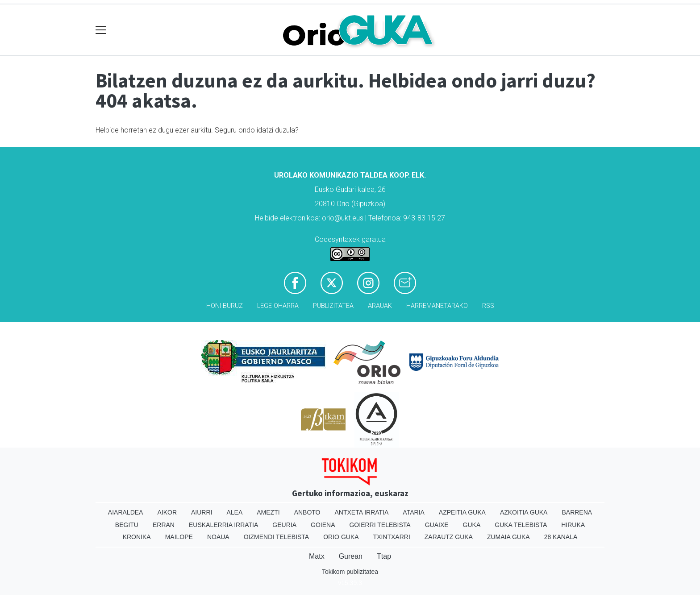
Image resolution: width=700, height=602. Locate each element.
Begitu (127, 525)
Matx (317, 556)
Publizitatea (333, 306)
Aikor (167, 512)
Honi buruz (225, 306)
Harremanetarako (437, 306)
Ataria (414, 512)
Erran (164, 525)
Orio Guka (341, 537)
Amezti (268, 512)
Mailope (179, 537)
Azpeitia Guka (462, 512)
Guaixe (437, 525)
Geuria (284, 525)
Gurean (351, 556)
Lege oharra (278, 306)
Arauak (380, 306)
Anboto (307, 512)
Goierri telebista (380, 525)
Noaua (218, 537)
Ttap (384, 556)
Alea (234, 512)
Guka (472, 525)
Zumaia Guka (508, 537)
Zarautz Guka (449, 537)
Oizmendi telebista (277, 537)
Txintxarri (392, 537)
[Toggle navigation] (101, 30)
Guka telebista (521, 525)
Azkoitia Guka (524, 512)
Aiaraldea (126, 512)
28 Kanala (561, 537)
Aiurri (202, 512)
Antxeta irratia (362, 512)
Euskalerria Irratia (223, 525)
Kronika (137, 537)
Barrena (577, 512)
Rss (488, 306)
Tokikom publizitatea (350, 572)
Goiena (323, 525)
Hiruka (573, 525)
